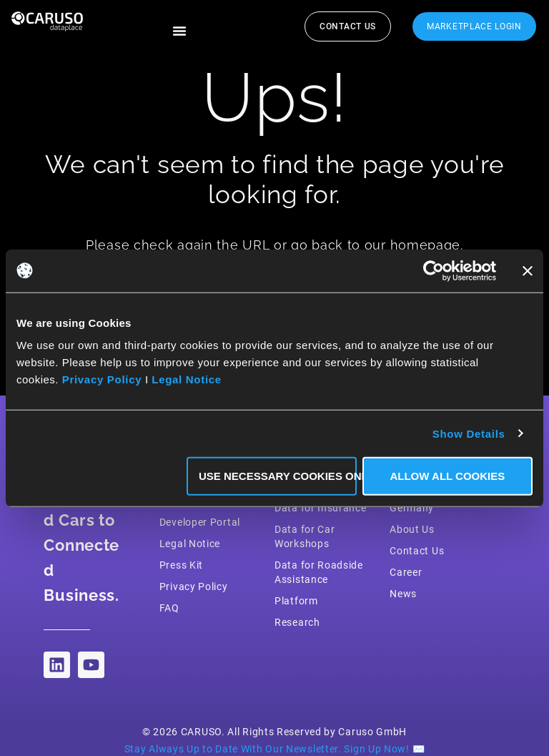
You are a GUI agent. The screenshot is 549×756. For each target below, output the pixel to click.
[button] (179, 31)
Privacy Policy (102, 379)
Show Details (469, 433)
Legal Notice (187, 379)
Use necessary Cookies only (278, 476)
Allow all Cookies (447, 476)
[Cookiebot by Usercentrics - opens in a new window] (434, 270)
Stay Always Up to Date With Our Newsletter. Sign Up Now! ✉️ (275, 749)
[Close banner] (528, 270)
